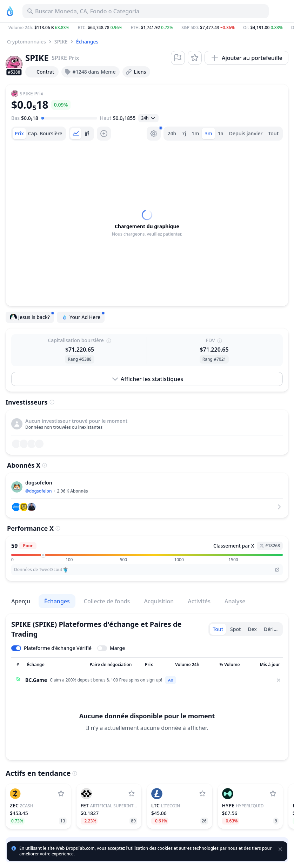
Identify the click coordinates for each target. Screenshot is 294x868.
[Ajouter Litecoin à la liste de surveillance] (202, 794)
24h (172, 133)
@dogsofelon (38, 491)
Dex (252, 629)
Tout (273, 133)
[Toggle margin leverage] (111, 648)
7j (184, 133)
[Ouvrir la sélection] (148, 118)
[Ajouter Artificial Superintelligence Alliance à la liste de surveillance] (132, 794)
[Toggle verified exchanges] (51, 648)
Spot (235, 629)
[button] (147, 28)
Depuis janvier (246, 133)
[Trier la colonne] (18, 665)
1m (195, 133)
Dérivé (271, 629)
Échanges (87, 42)
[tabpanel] (147, 223)
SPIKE (61, 42)
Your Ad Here (83, 316)
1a (221, 133)
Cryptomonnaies (26, 42)
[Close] (279, 680)
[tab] (19, 134)
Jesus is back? (32, 316)
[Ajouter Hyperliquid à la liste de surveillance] (273, 794)
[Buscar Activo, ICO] (146, 11)
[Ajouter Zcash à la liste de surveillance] (61, 794)
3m (208, 133)
